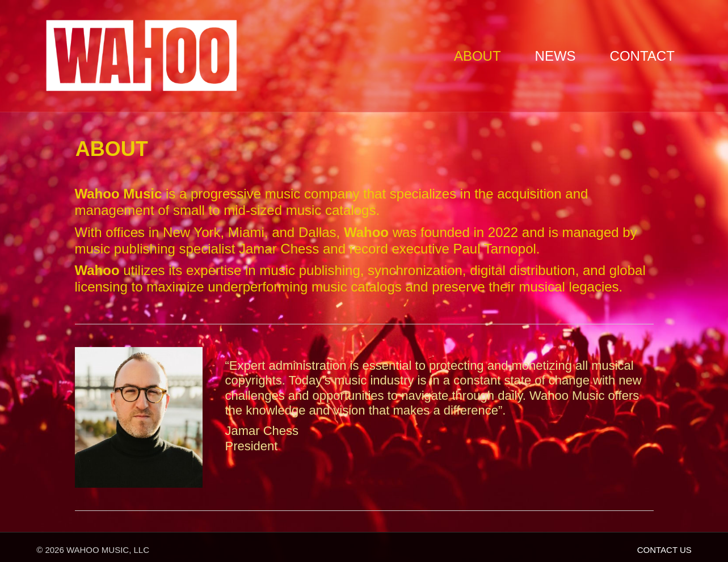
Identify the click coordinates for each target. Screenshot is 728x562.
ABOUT (477, 56)
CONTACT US (664, 550)
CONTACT (642, 56)
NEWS (556, 56)
